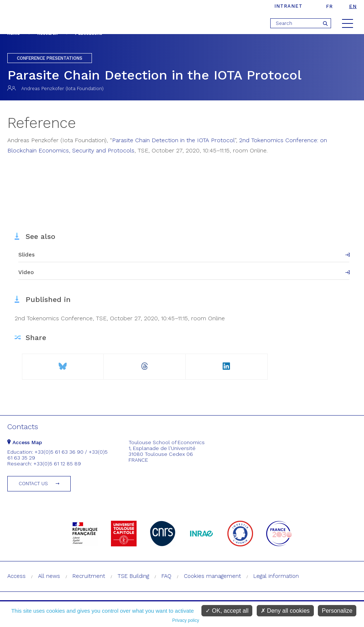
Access (16, 576)
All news (49, 576)
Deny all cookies (285, 611)
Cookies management (212, 576)
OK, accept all (227, 611)
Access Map (25, 442)
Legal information (276, 576)
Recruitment (89, 576)
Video (26, 272)
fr (329, 6)
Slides (27, 255)
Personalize (337, 611)
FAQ (166, 576)
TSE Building (133, 576)
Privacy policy (185, 620)
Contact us (33, 484)
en (353, 6)
